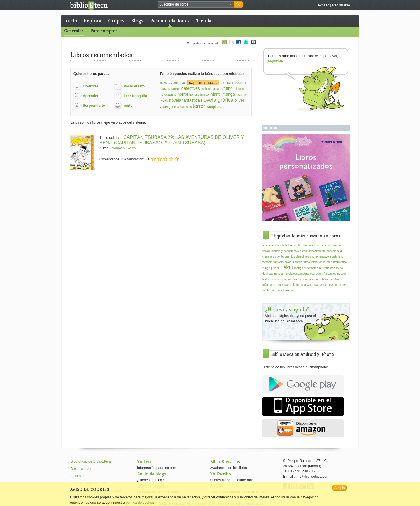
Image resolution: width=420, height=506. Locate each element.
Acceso (323, 5)
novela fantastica (184, 100)
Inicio (71, 21)
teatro (271, 290)
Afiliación (77, 476)
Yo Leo (144, 462)
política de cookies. (141, 503)
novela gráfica (217, 100)
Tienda (204, 21)
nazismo (241, 95)
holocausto (168, 94)
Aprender (91, 96)
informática (340, 262)
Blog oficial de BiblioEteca (91, 461)
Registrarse (341, 5)
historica (240, 89)
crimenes (268, 256)
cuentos (290, 256)
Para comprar (104, 31)
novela (164, 101)
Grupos (116, 21)
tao (264, 290)
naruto (335, 268)
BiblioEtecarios (225, 462)
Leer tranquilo (135, 96)
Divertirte (91, 86)
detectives (191, 88)
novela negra (283, 279)
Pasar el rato (134, 86)
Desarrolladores (83, 469)
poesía (314, 279)
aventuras (177, 83)
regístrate (275, 61)
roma (176, 107)
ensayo (324, 256)
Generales (74, 31)
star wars (186, 107)
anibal (163, 83)
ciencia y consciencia (285, 251)
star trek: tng (292, 285)
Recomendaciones (170, 21)
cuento (279, 256)
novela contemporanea (299, 274)
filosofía (297, 262)
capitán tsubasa (203, 83)
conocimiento (317, 251)
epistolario (337, 256)
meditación (311, 268)
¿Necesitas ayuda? (287, 310)
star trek (278, 285)
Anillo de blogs (152, 474)
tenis (279, 290)
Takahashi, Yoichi (123, 148)
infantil (216, 94)
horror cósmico (199, 95)
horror (183, 94)
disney (314, 256)
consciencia (334, 251)
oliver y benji (300, 279)
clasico (165, 89)
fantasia (217, 89)
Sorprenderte (94, 106)
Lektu (287, 267)
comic (176, 89)
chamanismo (322, 245)
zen (293, 290)
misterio (324, 268)
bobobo (287, 245)
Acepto (340, 488)
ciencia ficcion (233, 83)
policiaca (324, 279)
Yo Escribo (220, 474)
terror (199, 106)
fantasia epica (282, 262)
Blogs (137, 21)
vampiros (213, 107)
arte (265, 245)
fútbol (229, 88)
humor (328, 262)
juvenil (275, 268)
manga (229, 94)
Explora (92, 21)
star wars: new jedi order (330, 285)
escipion (206, 89)
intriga (266, 268)
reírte (128, 106)
